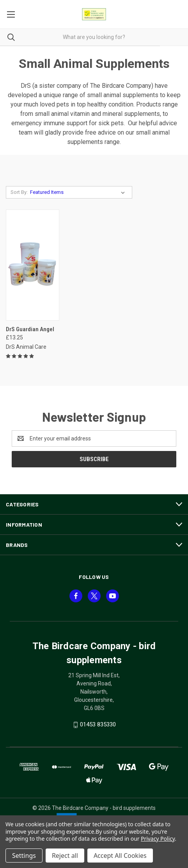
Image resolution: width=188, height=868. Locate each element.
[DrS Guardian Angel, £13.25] (33, 265)
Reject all (65, 856)
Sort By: (19, 192)
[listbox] (79, 192)
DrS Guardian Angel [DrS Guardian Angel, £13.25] (30, 329)
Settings (24, 856)
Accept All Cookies (120, 856)
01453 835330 (98, 724)
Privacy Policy (158, 839)
